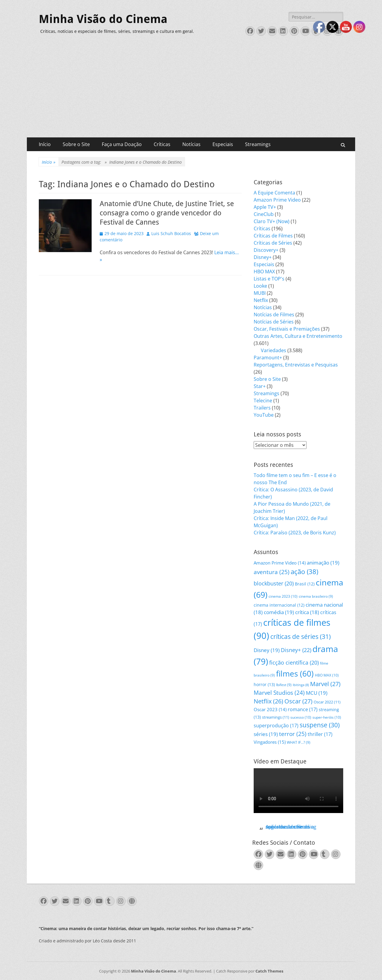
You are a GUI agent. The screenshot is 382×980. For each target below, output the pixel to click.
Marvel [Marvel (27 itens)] (325, 684)
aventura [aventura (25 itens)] (272, 572)
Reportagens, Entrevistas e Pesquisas (296, 365)
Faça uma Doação (122, 144)
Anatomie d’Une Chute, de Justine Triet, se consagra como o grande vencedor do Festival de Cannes (167, 213)
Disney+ (263, 257)
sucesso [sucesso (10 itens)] (301, 717)
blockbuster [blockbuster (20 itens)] (274, 583)
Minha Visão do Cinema (103, 19)
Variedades (274, 350)
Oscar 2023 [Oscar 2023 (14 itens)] (270, 709)
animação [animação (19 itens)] (323, 563)
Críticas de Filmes (273, 236)
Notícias (191, 144)
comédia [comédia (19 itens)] (279, 612)
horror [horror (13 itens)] (264, 684)
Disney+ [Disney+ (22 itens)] (296, 650)
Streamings (258, 144)
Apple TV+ (265, 207)
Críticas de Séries (273, 243)
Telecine (263, 401)
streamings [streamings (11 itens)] (276, 717)
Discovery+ (266, 250)
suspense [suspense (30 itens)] (320, 725)
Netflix (261, 300)
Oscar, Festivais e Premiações (287, 329)
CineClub (264, 214)
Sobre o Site (76, 144)
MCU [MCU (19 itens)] (317, 693)
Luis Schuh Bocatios (171, 233)
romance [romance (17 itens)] (303, 709)
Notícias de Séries (274, 322)
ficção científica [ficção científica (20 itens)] (294, 662)
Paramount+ (268, 358)
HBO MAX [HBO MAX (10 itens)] (327, 675)
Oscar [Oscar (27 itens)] (298, 701)
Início (45, 144)
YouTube (264, 415)
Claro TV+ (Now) (272, 221)
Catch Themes (269, 971)
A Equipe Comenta (274, 193)
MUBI (260, 293)
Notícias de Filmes (274, 315)
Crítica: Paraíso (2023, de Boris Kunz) (295, 533)
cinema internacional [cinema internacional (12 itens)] (279, 605)
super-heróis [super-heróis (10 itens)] (327, 717)
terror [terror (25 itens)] (293, 734)
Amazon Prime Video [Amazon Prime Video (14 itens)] (280, 563)
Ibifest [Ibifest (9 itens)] (284, 685)
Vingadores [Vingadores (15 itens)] (270, 742)
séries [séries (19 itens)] (266, 734)
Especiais (223, 144)
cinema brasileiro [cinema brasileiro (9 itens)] (316, 596)
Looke (260, 286)
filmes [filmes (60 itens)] (295, 674)
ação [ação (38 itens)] (304, 572)
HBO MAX (264, 272)
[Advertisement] (191, 93)
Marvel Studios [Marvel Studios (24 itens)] (279, 693)
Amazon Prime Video (277, 200)
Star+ (260, 386)
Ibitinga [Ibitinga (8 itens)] (301, 685)
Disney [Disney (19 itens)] (267, 650)
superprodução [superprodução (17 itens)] (276, 725)
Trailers (262, 408)
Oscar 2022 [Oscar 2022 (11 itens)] (327, 702)
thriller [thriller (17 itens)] (320, 734)
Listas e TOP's (269, 279)
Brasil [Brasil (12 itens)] (305, 584)
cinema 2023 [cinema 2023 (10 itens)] (283, 596)
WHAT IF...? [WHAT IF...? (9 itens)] (299, 742)
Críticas (162, 144)
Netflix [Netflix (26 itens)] (268, 701)
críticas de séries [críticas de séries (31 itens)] (301, 637)
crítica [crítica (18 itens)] (307, 612)
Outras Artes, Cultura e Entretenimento (298, 336)
